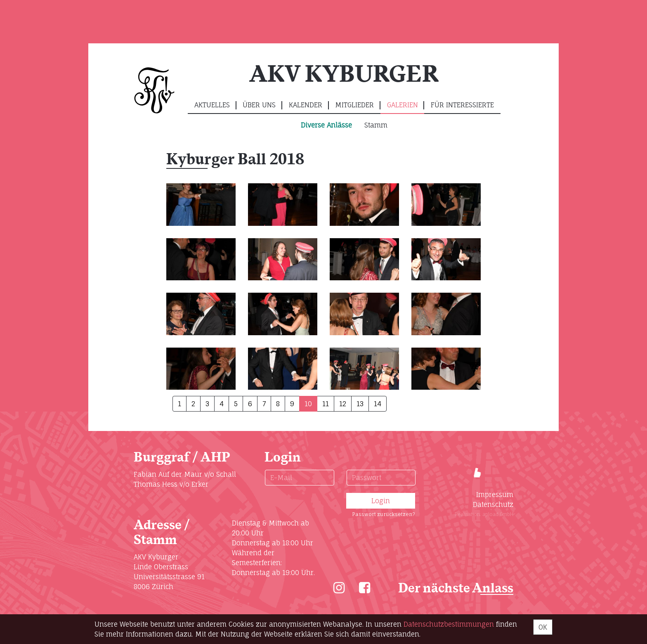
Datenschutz (493, 504)
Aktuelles (212, 105)
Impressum (495, 495)
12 (343, 404)
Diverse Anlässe (326, 125)
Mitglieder (354, 105)
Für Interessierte (462, 105)
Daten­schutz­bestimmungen (449, 624)
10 (308, 404)
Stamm (376, 125)
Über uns (259, 105)
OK (543, 627)
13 (360, 404)
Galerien (403, 105)
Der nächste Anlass (456, 588)
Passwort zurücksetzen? (384, 514)
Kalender (306, 105)
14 (378, 404)
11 (326, 404)
